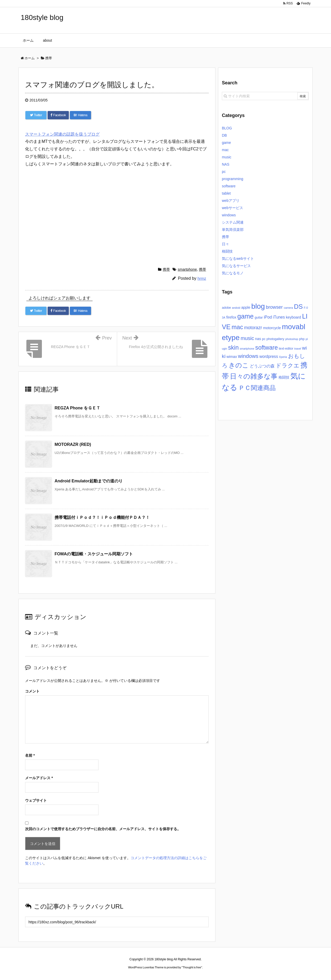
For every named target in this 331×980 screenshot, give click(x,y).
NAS (226, 164)
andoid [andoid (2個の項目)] (236, 308)
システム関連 (233, 222)
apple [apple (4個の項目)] (246, 307)
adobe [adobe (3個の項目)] (226, 308)
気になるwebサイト (238, 259)
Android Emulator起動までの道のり (89, 481)
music (227, 157)
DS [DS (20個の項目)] (298, 307)
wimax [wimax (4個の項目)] (232, 357)
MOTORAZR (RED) (73, 444)
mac (225, 150)
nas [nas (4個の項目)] (258, 339)
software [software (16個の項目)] (266, 348)
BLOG (227, 128)
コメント (32, 691)
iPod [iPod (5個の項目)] (268, 317)
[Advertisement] (117, 216)
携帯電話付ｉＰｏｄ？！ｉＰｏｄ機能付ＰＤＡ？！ (102, 517)
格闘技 (227, 251)
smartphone (187, 269)
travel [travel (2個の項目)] (298, 349)
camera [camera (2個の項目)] (288, 308)
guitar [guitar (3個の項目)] (259, 318)
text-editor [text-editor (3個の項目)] (286, 349)
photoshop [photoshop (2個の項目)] (292, 339)
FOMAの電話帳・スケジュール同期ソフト (94, 554)
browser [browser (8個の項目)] (274, 307)
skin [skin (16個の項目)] (233, 348)
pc (224, 172)
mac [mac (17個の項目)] (237, 327)
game (226, 143)
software (229, 186)
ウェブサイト (36, 800)
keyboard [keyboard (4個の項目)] (293, 317)
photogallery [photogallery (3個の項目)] (275, 339)
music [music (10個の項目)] (247, 338)
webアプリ (231, 201)
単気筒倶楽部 (233, 230)
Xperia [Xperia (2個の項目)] (283, 357)
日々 (225, 244)
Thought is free (192, 967)
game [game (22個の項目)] (246, 316)
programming (232, 179)
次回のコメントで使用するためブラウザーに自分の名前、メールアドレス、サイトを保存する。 (103, 829)
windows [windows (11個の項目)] (248, 356)
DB (224, 135)
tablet (226, 193)
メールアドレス (39, 778)
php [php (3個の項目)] (302, 339)
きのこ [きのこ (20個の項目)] (239, 365)
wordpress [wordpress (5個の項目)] (269, 356)
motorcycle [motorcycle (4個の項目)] (272, 328)
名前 (30, 755)
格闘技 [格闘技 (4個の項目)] (284, 377)
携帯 (166, 269)
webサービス (232, 208)
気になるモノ (233, 273)
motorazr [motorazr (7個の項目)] (253, 328)
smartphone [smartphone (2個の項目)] (247, 349)
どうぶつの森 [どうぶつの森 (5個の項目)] (262, 366)
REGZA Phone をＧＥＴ (77, 408)
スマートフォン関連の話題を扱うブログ (62, 134)
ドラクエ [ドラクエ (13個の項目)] (288, 366)
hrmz (202, 278)
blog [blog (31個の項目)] (258, 306)
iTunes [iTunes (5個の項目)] (279, 317)
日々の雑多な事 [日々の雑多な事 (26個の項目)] (254, 376)
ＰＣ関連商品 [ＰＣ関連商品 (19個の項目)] (257, 388)
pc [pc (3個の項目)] (264, 339)
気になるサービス (236, 266)
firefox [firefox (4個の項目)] (231, 317)
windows (229, 215)
